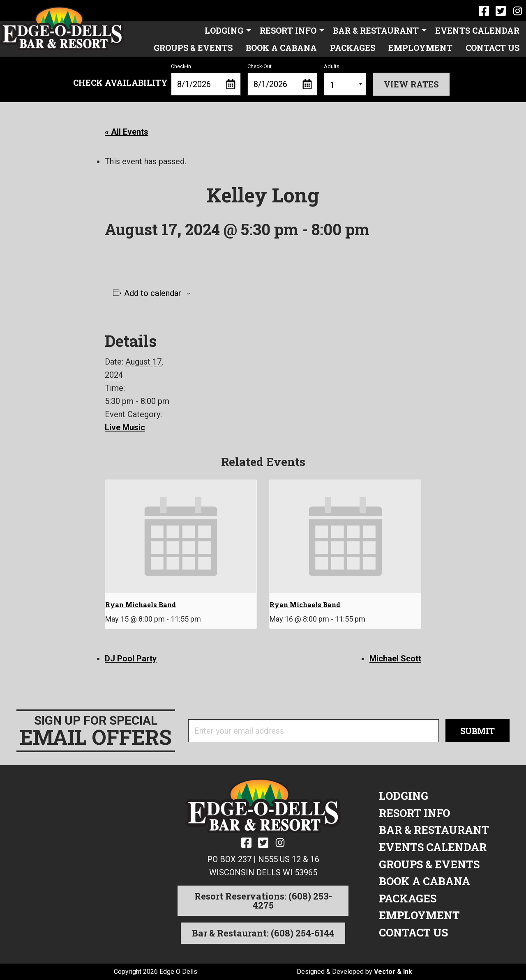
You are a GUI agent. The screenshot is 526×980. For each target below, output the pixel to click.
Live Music (125, 427)
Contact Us (493, 48)
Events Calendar (477, 30)
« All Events (127, 132)
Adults (345, 80)
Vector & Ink (393, 972)
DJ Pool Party (131, 659)
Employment (420, 48)
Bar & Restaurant (376, 30)
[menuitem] (226, 30)
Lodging (224, 30)
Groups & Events (193, 48)
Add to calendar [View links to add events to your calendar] (153, 293)
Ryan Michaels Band (141, 605)
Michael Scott (395, 659)
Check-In (206, 80)
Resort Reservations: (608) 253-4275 (263, 901)
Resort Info (288, 30)
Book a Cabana (281, 48)
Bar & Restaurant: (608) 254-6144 (263, 933)
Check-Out (282, 80)
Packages (353, 48)
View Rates (411, 84)
